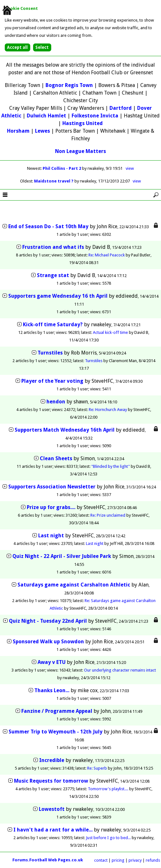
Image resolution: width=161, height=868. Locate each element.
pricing (118, 860)
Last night (51, 536)
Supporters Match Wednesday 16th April (65, 430)
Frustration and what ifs (53, 247)
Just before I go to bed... (108, 838)
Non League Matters (80, 151)
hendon (56, 402)
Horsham (18, 131)
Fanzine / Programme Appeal (57, 711)
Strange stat (53, 275)
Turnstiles (50, 353)
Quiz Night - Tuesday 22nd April (48, 621)
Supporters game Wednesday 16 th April (58, 296)
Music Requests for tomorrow (51, 781)
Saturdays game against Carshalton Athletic (74, 585)
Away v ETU (52, 662)
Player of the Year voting (52, 381)
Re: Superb (97, 768)
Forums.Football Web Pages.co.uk (48, 860)
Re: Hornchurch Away (108, 410)
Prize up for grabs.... (51, 507)
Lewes (42, 131)
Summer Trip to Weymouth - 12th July (56, 732)
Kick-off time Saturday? (53, 325)
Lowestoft (52, 809)
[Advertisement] (80, 212)
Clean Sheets (56, 458)
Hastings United (83, 123)
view (130, 168)
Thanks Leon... (52, 690)
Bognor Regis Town (69, 85)
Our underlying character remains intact (120, 670)
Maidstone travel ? (54, 181)
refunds (153, 860)
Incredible (52, 760)
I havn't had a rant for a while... (53, 830)
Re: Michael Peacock (107, 255)
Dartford (121, 108)
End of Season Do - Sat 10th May (48, 226)
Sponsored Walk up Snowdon (48, 642)
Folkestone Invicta (95, 116)
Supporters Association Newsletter (52, 487)
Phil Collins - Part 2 (62, 168)
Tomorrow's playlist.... (108, 789)
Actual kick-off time (110, 332)
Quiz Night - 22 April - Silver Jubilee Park (62, 556)
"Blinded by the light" (111, 466)
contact (101, 860)
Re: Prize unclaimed (108, 515)
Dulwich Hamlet (46, 116)
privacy (135, 860)
